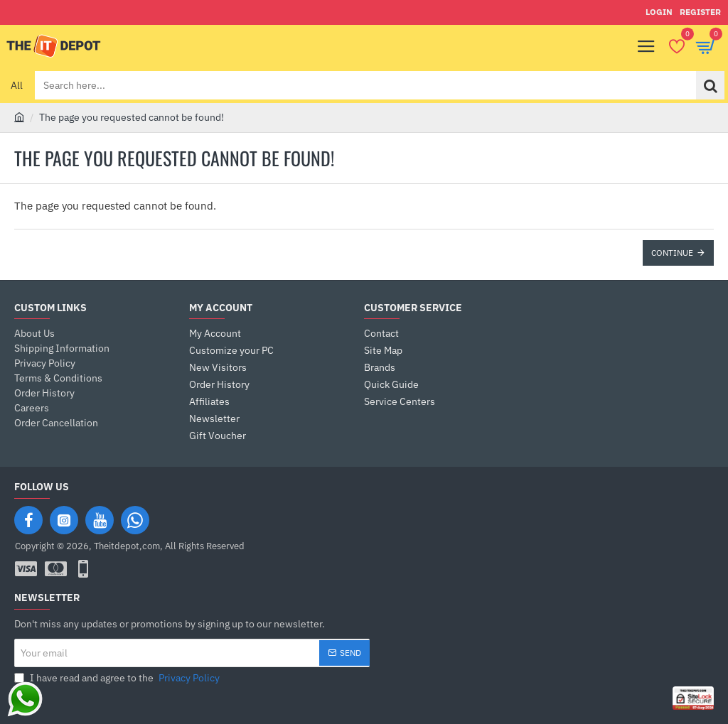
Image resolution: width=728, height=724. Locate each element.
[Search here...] (710, 85)
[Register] (700, 12)
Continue (672, 253)
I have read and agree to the (118, 678)
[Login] (659, 12)
